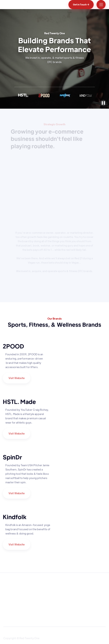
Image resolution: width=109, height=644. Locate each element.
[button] (101, 5)
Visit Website (17, 378)
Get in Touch (81, 4)
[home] (16, 5)
